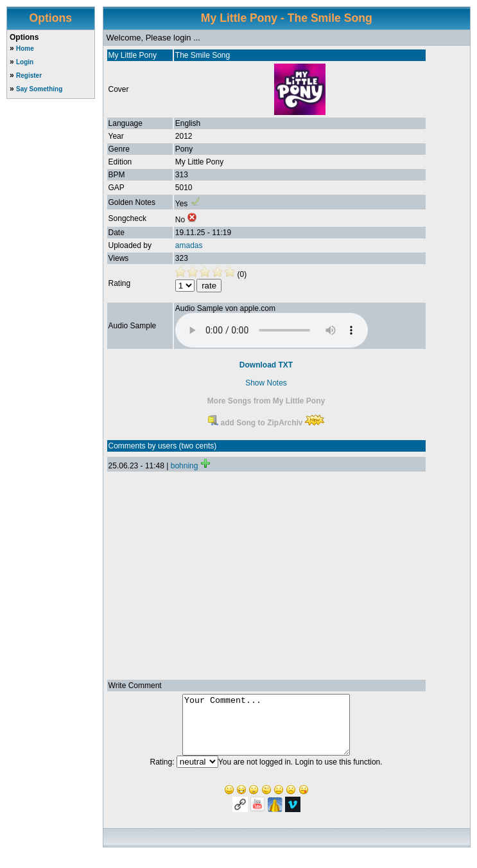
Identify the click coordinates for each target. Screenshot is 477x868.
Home (25, 49)
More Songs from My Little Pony (266, 401)
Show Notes (266, 383)
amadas (189, 245)
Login (25, 62)
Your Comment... (266, 731)
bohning (185, 466)
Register (29, 75)
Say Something (39, 89)
